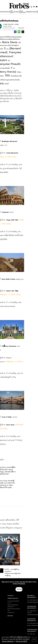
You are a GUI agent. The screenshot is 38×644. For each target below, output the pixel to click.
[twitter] (23, 32)
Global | (5, 26)
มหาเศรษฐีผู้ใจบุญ (15, 569)
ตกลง (34, 639)
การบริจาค (7, 569)
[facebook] (15, 32)
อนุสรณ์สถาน (8, 571)
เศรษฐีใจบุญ (8, 576)
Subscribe (20, 589)
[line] (19, 32)
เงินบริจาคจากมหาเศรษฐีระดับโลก (13, 574)
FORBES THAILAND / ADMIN (11, 24)
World (10, 26)
